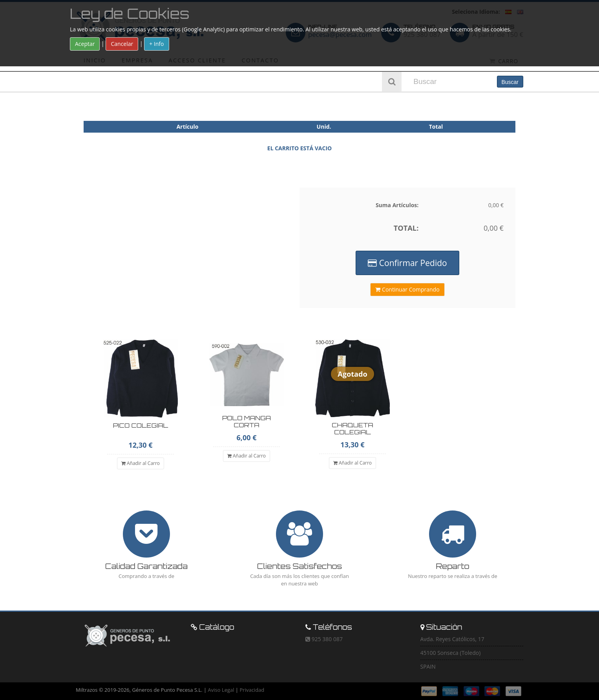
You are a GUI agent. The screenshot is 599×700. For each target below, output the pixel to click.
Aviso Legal (221, 690)
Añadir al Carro (141, 463)
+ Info (156, 44)
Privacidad (252, 690)
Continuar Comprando (407, 289)
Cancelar (122, 44)
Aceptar (85, 44)
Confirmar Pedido (407, 263)
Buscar (510, 82)
